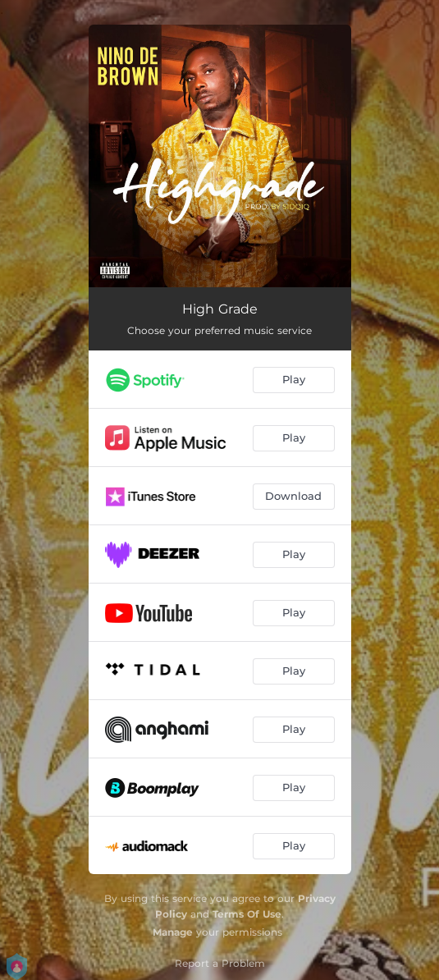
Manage (173, 932)
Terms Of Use (247, 914)
